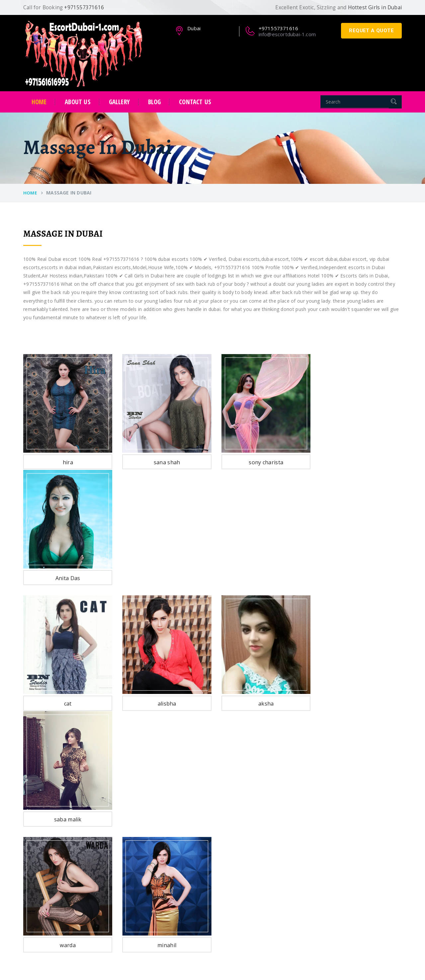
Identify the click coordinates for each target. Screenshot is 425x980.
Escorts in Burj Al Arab (259, 808)
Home (39, 102)
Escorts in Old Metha (258, 899)
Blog (155, 102)
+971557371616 (341, 821)
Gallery (119, 102)
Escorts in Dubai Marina (261, 869)
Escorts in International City (265, 884)
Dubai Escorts (172, 808)
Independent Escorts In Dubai (189, 869)
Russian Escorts (174, 846)
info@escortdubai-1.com (287, 34)
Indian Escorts (172, 815)
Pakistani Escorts (175, 823)
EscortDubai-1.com (72, 965)
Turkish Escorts (174, 853)
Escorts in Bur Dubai (257, 838)
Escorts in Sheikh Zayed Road (267, 853)
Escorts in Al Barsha (257, 876)
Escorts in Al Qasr (254, 823)
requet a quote (371, 31)
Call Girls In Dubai (176, 861)
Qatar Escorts (172, 892)
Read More (38, 889)
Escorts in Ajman (253, 930)
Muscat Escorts (174, 884)
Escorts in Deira (252, 846)
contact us (195, 102)
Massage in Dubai (254, 914)
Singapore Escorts (177, 907)
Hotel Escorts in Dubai (259, 907)
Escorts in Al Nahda (256, 815)
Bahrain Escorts (174, 899)
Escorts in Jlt (248, 830)
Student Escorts (174, 830)
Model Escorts (173, 838)
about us (78, 102)
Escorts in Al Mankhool (260, 892)
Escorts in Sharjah (255, 922)
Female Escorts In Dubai (184, 876)
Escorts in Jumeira (255, 861)
